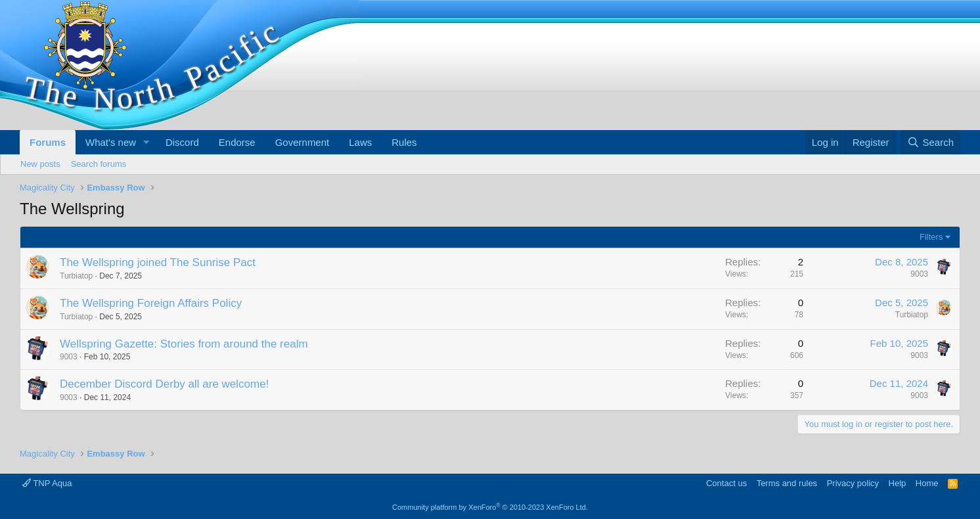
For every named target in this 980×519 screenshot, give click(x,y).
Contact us (726, 483)
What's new (111, 142)
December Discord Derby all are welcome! (164, 384)
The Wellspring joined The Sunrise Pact (158, 262)
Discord (182, 142)
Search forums (99, 164)
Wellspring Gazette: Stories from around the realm (184, 344)
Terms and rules (787, 483)
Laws (360, 142)
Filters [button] (931, 237)
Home (927, 483)
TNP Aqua (47, 483)
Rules (404, 142)
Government (302, 142)
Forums (48, 142)
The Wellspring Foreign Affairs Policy (151, 303)
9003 (919, 274)
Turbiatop (76, 276)
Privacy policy (853, 483)
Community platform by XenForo (490, 507)
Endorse (237, 142)
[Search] (930, 142)
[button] (146, 142)
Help (898, 483)
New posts (40, 164)
